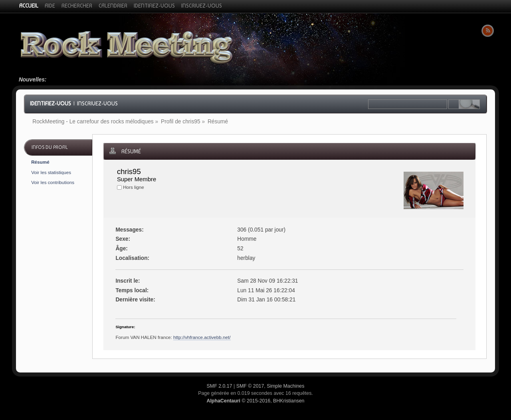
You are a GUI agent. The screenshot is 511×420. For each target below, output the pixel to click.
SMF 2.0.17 (220, 386)
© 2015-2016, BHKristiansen (255, 401)
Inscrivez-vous (97, 103)
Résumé (40, 162)
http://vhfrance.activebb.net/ (202, 337)
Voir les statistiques (51, 172)
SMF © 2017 (250, 386)
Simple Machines (285, 386)
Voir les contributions (53, 182)
